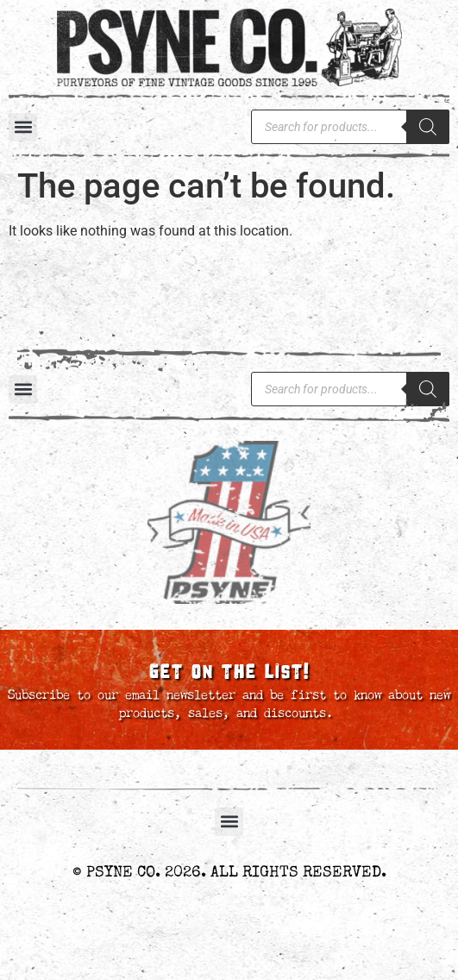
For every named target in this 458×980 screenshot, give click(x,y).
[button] (23, 127)
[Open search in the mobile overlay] (350, 127)
